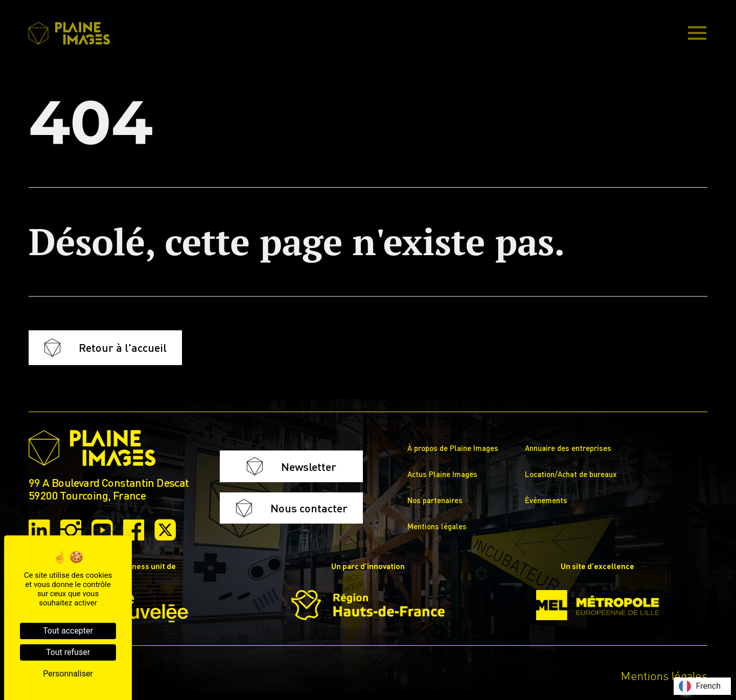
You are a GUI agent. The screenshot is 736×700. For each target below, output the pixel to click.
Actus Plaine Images (442, 474)
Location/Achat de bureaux (571, 474)
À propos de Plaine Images (453, 448)
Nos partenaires (435, 500)
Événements (546, 500)
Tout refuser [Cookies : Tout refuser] (68, 652)
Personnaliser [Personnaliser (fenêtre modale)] (68, 674)
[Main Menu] (697, 34)
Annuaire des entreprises (568, 448)
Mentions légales (437, 526)
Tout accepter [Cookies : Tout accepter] (68, 631)
